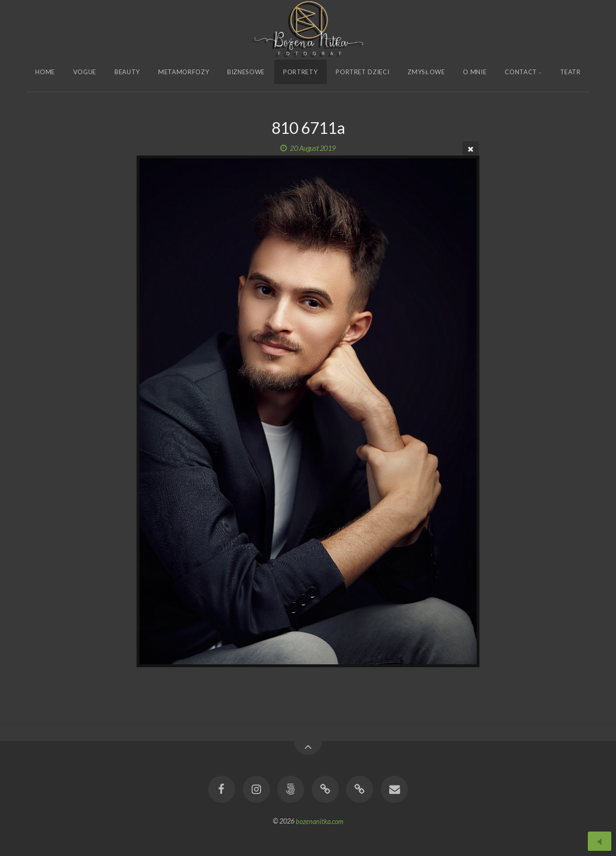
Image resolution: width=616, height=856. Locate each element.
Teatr (570, 72)
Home (45, 72)
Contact (521, 72)
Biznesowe (246, 72)
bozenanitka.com (320, 821)
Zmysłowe (426, 72)
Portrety (300, 72)
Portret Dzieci (362, 72)
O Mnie (475, 72)
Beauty (127, 72)
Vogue (85, 72)
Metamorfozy (184, 72)
